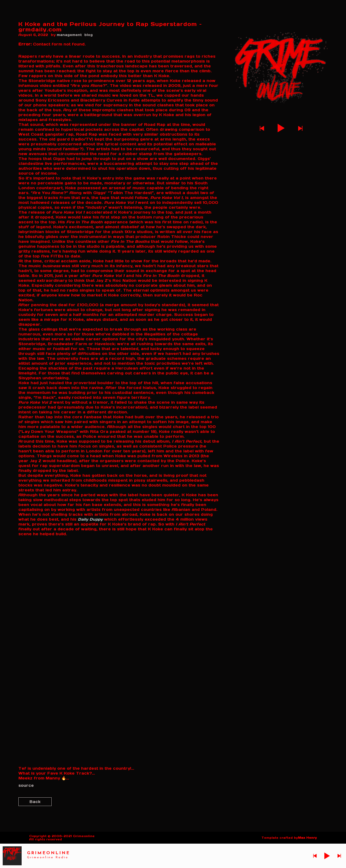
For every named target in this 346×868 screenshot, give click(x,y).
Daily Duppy (90, 519)
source (26, 785)
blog (89, 35)
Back (35, 802)
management (69, 35)
